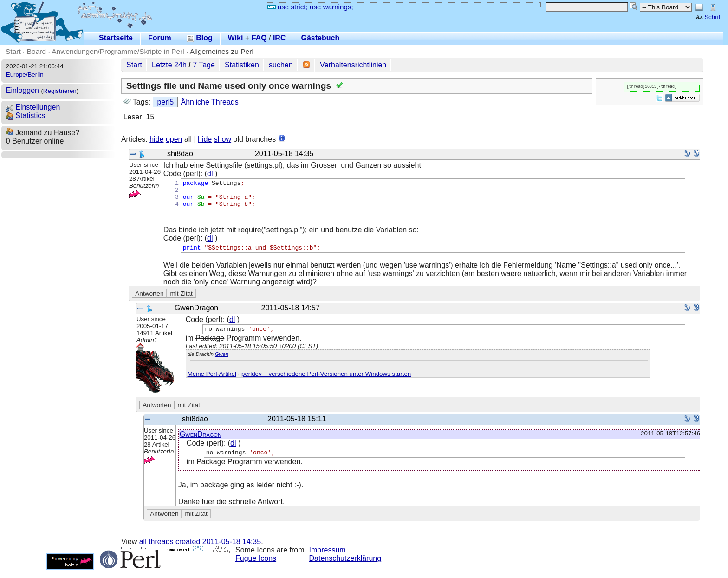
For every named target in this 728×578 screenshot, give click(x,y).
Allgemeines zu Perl (222, 51)
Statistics (26, 115)
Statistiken (242, 65)
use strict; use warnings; (310, 7)
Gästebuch (320, 38)
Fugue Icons (256, 567)
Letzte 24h (169, 65)
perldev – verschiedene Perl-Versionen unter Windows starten (326, 382)
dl (210, 174)
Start (13, 51)
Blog (200, 38)
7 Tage (204, 65)
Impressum (328, 558)
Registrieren (60, 91)
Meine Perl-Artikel (212, 382)
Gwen (222, 362)
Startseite (116, 38)
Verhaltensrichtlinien (353, 65)
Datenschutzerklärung (345, 567)
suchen (281, 65)
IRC (279, 38)
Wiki (236, 38)
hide (156, 139)
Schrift (709, 17)
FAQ (259, 38)
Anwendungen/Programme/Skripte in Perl (118, 51)
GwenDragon (201, 441)
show (223, 139)
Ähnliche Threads (210, 102)
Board (36, 51)
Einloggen (23, 90)
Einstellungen (33, 107)
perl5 (166, 102)
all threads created (200, 550)
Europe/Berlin (25, 75)
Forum (160, 38)
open (174, 139)
